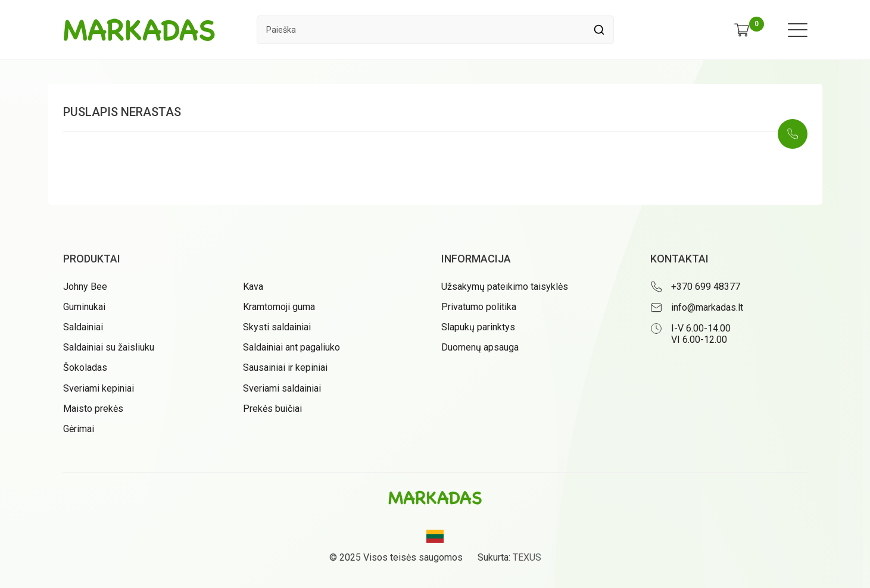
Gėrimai (79, 429)
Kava (253, 287)
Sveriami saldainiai (282, 388)
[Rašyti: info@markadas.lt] (729, 308)
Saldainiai (83, 327)
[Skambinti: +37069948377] (793, 134)
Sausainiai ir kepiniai (285, 367)
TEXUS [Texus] (527, 557)
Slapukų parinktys (478, 327)
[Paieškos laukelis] (421, 30)
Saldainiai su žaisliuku (109, 347)
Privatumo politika (479, 307)
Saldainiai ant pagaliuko (291, 347)
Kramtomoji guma (279, 307)
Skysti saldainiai (277, 327)
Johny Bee (85, 287)
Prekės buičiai (272, 409)
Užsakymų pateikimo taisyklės (505, 287)
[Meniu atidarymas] (798, 30)
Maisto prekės (93, 409)
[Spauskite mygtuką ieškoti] (599, 30)
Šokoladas (85, 367)
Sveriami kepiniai (99, 388)
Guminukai (84, 307)
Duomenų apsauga (480, 347)
